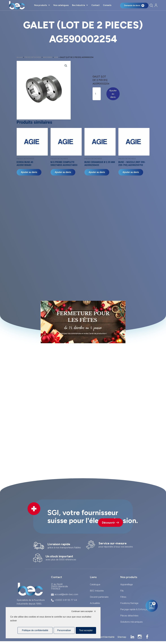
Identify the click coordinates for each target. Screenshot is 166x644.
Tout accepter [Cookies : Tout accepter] (86, 630)
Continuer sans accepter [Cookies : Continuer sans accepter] (82, 611)
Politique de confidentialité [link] (35, 630)
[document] (83, 322)
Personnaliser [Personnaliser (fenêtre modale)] (64, 630)
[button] (120, 310)
